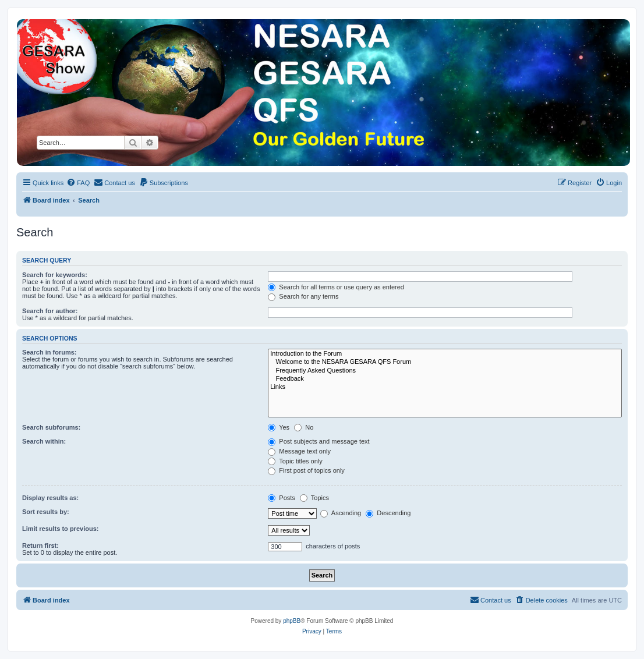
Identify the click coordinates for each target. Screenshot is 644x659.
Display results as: (50, 498)
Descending (388, 513)
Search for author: (50, 311)
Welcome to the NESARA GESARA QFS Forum (445, 362)
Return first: (40, 545)
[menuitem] (78, 183)
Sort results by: (46, 512)
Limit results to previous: (60, 529)
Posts (282, 498)
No (304, 427)
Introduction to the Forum (445, 354)
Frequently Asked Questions (445, 371)
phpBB (292, 621)
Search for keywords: (55, 275)
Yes (279, 427)
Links (445, 387)
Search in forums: (49, 352)
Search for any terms (303, 296)
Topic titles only (295, 461)
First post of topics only (306, 470)
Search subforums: (51, 427)
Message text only (299, 451)
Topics (314, 498)
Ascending (341, 513)
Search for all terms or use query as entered (336, 287)
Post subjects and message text (319, 441)
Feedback (445, 379)
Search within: (44, 441)
